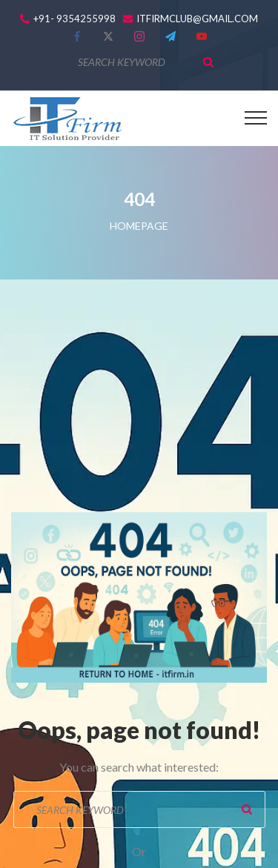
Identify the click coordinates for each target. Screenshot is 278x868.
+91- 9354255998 (75, 19)
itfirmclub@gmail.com (197, 19)
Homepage (139, 226)
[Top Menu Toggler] (256, 118)
